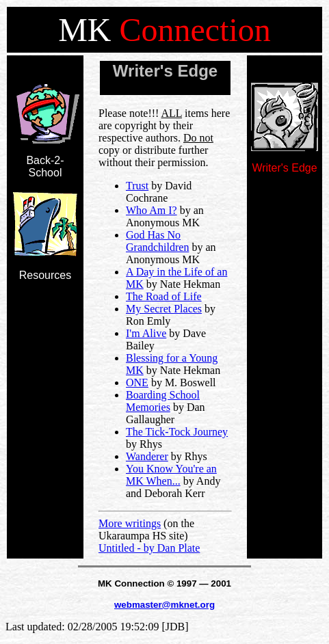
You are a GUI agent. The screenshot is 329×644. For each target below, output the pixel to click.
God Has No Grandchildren (157, 241)
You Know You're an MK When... (171, 475)
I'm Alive (146, 333)
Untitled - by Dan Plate (149, 548)
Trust (137, 186)
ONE (137, 383)
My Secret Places (164, 309)
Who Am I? (152, 210)
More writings (130, 523)
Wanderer (147, 456)
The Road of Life (164, 296)
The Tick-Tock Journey (177, 432)
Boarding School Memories (163, 401)
